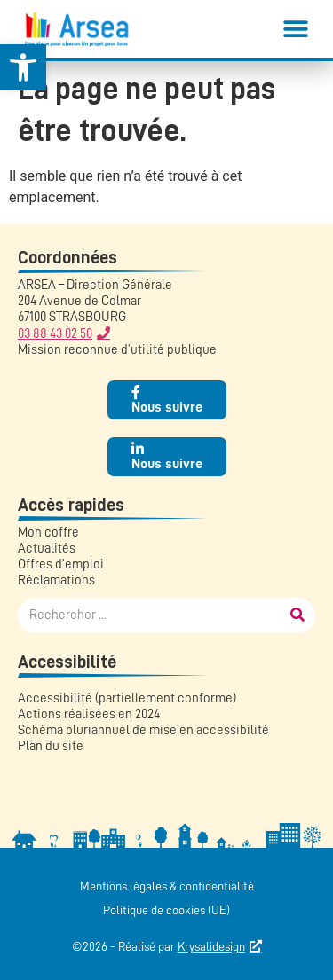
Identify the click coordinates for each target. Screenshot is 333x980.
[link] (23, 67)
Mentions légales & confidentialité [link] (167, 886)
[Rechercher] (297, 615)
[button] (295, 29)
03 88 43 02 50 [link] (55, 334)
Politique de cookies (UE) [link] (166, 910)
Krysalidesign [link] (211, 946)
